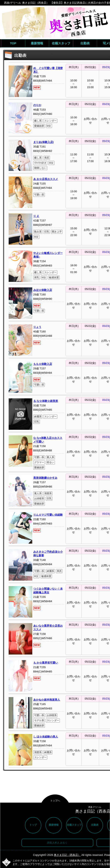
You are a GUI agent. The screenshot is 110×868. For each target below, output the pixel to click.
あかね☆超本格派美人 (47, 700)
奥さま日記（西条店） (67, 855)
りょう (37, 327)
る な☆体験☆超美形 (46, 401)
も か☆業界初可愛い (46, 663)
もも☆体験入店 (43, 364)
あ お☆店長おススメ (46, 179)
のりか (37, 105)
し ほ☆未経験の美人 (46, 737)
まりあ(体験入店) (44, 142)
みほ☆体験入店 (43, 290)
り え (36, 216)
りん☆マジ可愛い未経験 (48, 515)
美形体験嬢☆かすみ (45, 478)
